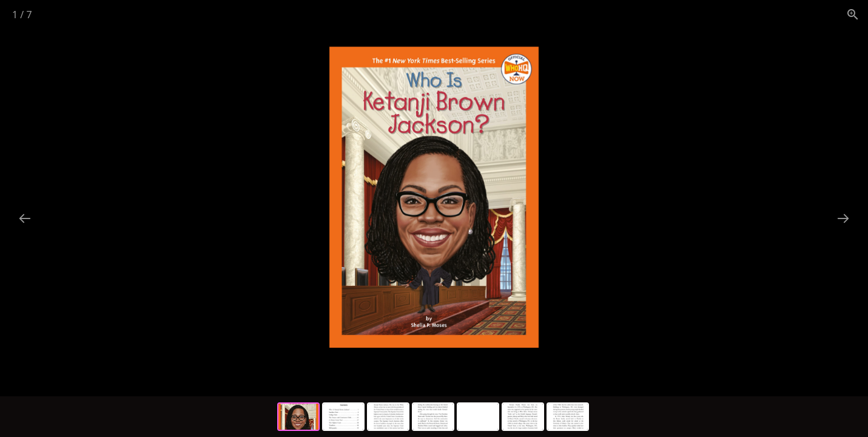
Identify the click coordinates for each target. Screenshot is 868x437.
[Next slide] (843, 218)
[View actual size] (853, 14)
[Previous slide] (25, 218)
